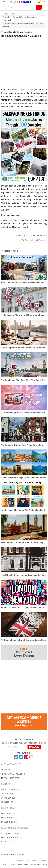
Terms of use (20, 860)
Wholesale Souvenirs (11, 790)
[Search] (39, 7)
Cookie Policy (42, 860)
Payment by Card (10, 778)
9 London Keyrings (10, 833)
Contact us (8, 770)
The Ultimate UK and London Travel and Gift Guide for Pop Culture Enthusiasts (24, 575)
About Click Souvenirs (13, 774)
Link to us (7, 794)
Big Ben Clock (8, 842)
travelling (42, 224)
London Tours (8, 818)
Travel (14, 14)
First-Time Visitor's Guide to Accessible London (23, 283)
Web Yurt (21, 854)
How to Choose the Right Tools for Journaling (22, 542)
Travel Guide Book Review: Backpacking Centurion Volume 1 (23, 25)
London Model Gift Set (12, 838)
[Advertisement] (24, 62)
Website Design (8, 854)
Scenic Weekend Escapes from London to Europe (24, 478)
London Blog (7, 814)
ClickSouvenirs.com (23, 865)
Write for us (8, 798)
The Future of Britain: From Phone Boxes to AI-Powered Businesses (24, 445)
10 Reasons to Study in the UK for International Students (24, 315)
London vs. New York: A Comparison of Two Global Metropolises (24, 608)
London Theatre (9, 822)
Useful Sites (8, 802)
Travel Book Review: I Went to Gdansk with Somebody (20, 19)
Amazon (5, 210)
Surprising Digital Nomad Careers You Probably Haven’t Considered (24, 348)
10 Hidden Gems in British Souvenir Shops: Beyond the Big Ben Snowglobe (24, 640)
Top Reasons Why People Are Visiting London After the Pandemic (24, 510)
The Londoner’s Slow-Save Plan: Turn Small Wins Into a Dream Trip (24, 380)
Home (6, 14)
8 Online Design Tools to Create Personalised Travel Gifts (24, 413)
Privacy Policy (31, 860)
